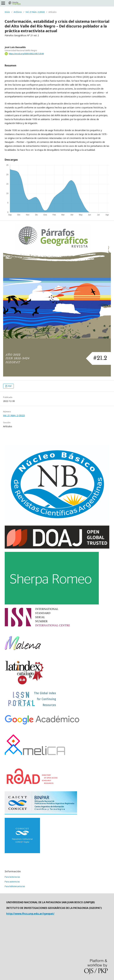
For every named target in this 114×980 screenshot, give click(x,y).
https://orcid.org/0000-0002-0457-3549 (26, 54)
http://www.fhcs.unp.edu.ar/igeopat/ (30, 914)
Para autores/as (12, 882)
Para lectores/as (12, 877)
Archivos (18, 12)
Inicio (7, 12)
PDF (10, 386)
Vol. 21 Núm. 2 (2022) (35, 12)
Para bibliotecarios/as (15, 886)
